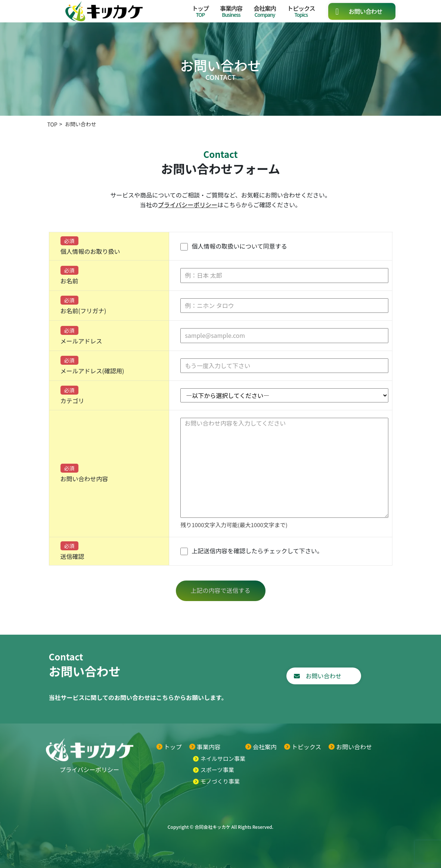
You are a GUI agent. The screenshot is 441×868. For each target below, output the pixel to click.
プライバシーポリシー (188, 205)
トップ (200, 11)
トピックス (301, 11)
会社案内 (265, 11)
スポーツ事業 (217, 770)
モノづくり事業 (220, 781)
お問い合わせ (365, 11)
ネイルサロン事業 (223, 758)
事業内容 (231, 11)
